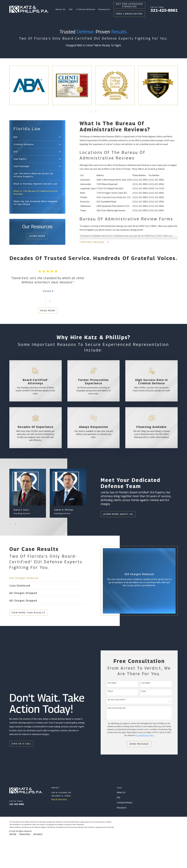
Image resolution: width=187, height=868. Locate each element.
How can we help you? (120, 739)
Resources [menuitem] (104, 9)
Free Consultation (129, 14)
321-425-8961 (164, 10)
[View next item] (96, 112)
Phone (113, 722)
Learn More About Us (119, 545)
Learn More (37, 236)
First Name (115, 714)
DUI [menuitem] (71, 9)
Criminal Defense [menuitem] (86, 9)
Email (146, 722)
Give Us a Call (20, 775)
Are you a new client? (119, 731)
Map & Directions (59, 830)
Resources (122, 839)
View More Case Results (26, 644)
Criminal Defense (125, 834)
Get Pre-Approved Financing (129, 5)
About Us (121, 823)
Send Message (142, 775)
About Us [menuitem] (61, 9)
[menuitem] (36, 137)
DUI (118, 829)
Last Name (149, 714)
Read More (45, 326)
